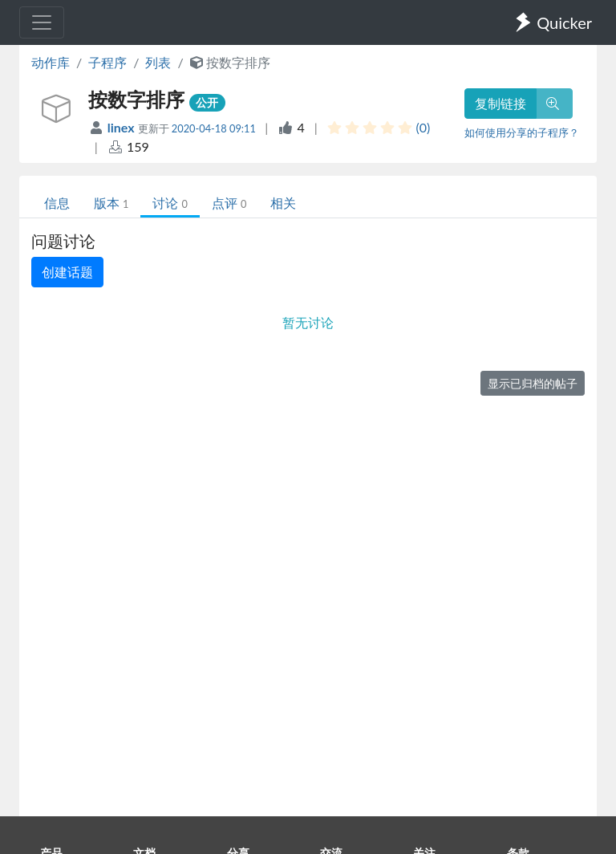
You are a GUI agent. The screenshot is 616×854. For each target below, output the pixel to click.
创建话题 (67, 272)
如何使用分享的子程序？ (522, 132)
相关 (283, 203)
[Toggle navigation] (42, 22)
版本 (111, 203)
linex (123, 127)
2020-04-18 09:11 (214, 128)
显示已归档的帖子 (533, 383)
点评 (229, 203)
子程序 (107, 62)
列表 (158, 62)
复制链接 (500, 103)
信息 (57, 203)
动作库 (51, 62)
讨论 (170, 203)
